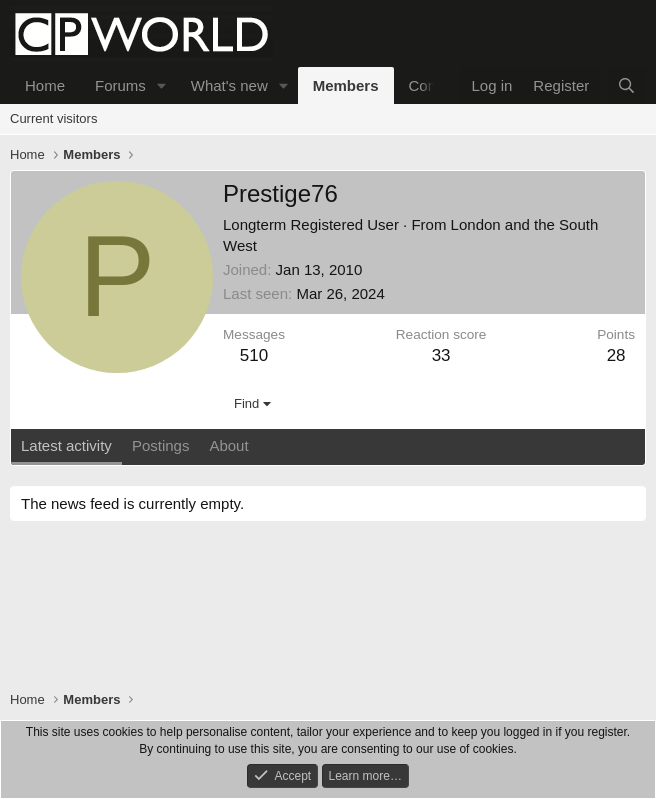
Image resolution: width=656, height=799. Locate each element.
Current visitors (53, 118)
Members (346, 85)
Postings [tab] (161, 445)
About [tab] (228, 445)
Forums (120, 85)
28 (616, 355)
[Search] (626, 85)
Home (45, 85)
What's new (229, 85)
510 (254, 355)
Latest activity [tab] (66, 445)
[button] (162, 85)
